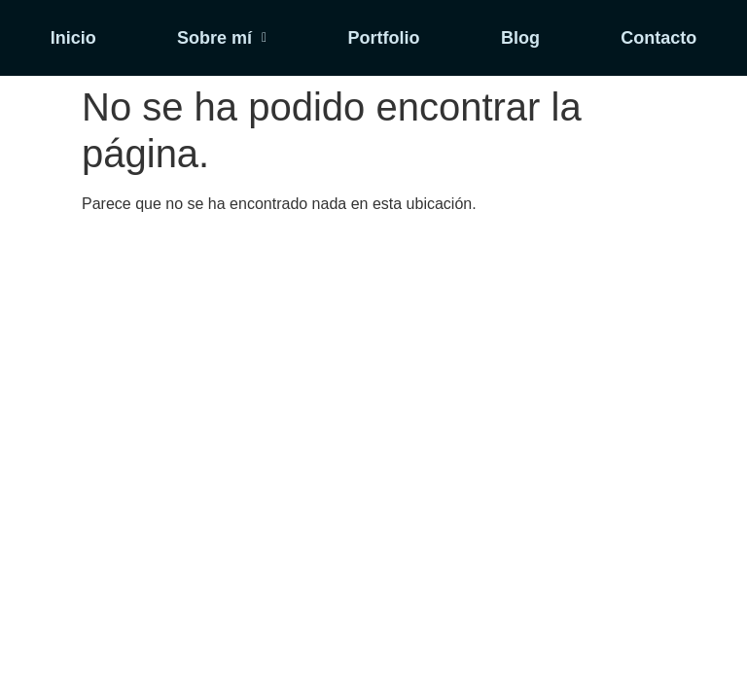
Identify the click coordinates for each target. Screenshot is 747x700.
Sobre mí (222, 38)
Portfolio (384, 38)
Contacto (658, 38)
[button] (222, 38)
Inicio (73, 38)
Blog (520, 38)
